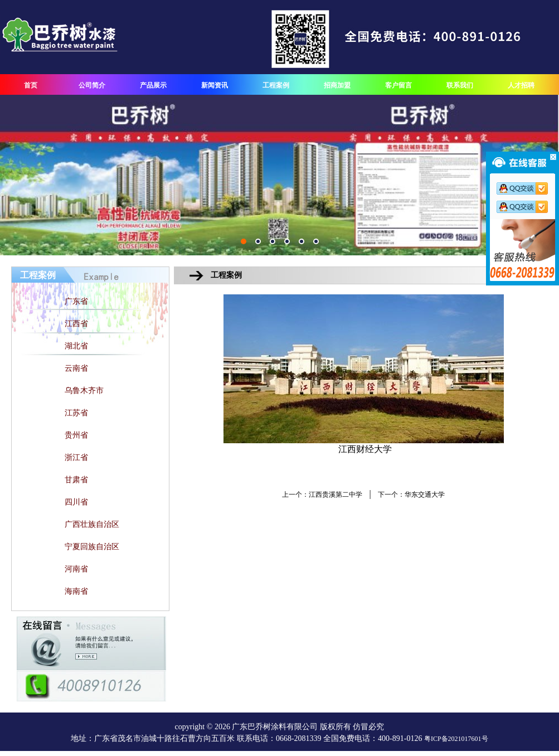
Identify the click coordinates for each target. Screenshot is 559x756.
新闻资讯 (215, 85)
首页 (31, 85)
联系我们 (460, 85)
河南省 (76, 569)
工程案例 (276, 85)
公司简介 (92, 85)
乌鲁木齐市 (84, 391)
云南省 (76, 368)
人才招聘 (521, 85)
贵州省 (76, 435)
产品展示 (153, 85)
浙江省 (76, 457)
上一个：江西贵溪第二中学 (322, 495)
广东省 (76, 301)
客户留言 (398, 85)
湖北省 (76, 346)
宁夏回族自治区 (92, 547)
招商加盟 (337, 85)
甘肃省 (76, 480)
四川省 (76, 502)
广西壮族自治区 (92, 524)
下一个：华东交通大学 (411, 495)
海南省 (76, 591)
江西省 (76, 324)
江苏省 (76, 413)
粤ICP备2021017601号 (456, 739)
